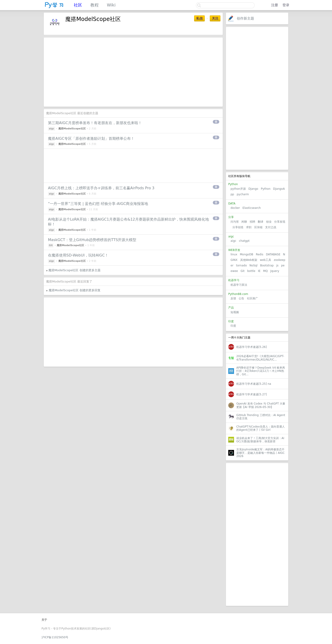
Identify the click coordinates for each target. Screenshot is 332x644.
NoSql (253, 265)
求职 (249, 227)
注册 (275, 5)
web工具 (265, 260)
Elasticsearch (252, 208)
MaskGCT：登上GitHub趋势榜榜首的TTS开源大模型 (92, 240)
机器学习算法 (239, 285)
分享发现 (280, 222)
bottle (251, 271)
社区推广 (252, 298)
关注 (215, 18)
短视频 (235, 312)
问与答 (235, 222)
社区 (78, 5)
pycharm (243, 194)
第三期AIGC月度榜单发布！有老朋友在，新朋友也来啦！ (95, 123)
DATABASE (273, 254)
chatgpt (244, 241)
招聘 (252, 222)
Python (266, 189)
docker (235, 208)
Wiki (111, 5)
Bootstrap (267, 265)
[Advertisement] (257, 98)
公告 (241, 298)
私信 (199, 18)
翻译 (261, 222)
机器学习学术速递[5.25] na (254, 384)
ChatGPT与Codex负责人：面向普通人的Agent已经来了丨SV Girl (261, 428)
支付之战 (271, 227)
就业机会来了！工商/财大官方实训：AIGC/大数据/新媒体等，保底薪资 (260, 440)
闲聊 (244, 222)
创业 (269, 222)
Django (253, 189)
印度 (233, 326)
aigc (233, 241)
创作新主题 (245, 18)
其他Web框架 (249, 260)
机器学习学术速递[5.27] (252, 394)
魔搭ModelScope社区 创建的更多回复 (75, 290)
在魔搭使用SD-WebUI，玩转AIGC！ (78, 255)
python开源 (238, 189)
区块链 (258, 227)
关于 (44, 620)
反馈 (233, 298)
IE (259, 271)
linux (234, 254)
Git (242, 271)
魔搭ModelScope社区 (72, 129)
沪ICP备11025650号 (55, 637)
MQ (265, 271)
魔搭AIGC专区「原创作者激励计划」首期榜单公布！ (91, 138)
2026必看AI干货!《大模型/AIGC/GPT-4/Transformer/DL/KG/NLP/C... (260, 358)
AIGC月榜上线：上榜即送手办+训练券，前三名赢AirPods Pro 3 (101, 188)
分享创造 (238, 227)
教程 (95, 5)
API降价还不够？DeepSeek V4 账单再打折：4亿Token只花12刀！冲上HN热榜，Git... (261, 371)
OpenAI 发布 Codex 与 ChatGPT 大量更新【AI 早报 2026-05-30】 (261, 405)
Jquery (275, 271)
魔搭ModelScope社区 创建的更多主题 (74, 270)
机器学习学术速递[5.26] (252, 347)
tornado (242, 265)
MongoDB (247, 254)
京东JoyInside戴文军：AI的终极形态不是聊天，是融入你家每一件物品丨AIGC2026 (260, 453)
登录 (286, 5)
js (277, 265)
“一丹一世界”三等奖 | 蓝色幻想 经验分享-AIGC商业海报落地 (98, 204)
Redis (260, 254)
